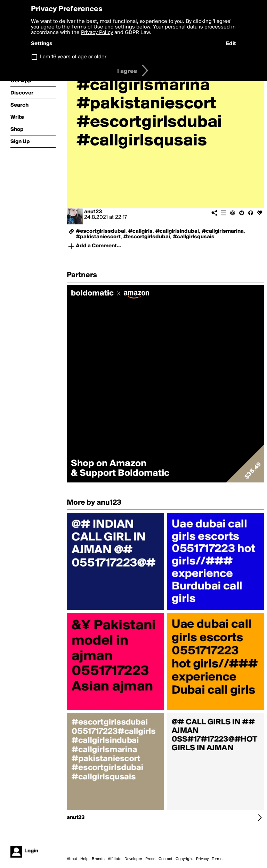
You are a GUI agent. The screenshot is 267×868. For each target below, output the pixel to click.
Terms (217, 859)
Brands (98, 859)
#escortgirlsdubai (147, 237)
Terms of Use (87, 27)
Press (150, 859)
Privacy (202, 859)
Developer (133, 859)
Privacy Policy (97, 33)
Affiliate (115, 859)
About (72, 859)
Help (84, 859)
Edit (231, 44)
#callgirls (140, 231)
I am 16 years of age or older (73, 57)
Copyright (184, 859)
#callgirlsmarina (223, 231)
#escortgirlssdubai (101, 231)
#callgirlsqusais (194, 237)
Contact (165, 859)
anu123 (93, 212)
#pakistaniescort (98, 237)
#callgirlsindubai (177, 231)
